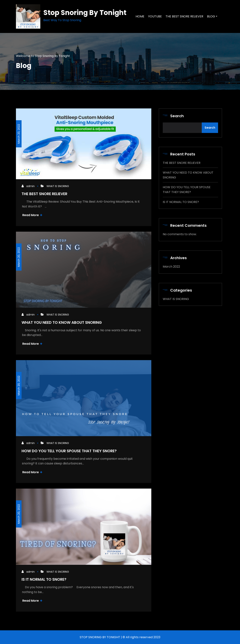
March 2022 (171, 267)
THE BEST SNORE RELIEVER (44, 194)
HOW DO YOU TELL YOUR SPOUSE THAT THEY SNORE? (69, 451)
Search (177, 116)
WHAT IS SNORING (58, 186)
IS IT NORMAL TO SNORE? (44, 579)
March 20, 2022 (19, 134)
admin (30, 186)
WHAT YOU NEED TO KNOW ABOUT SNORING (62, 322)
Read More (32, 215)
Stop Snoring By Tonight (85, 13)
